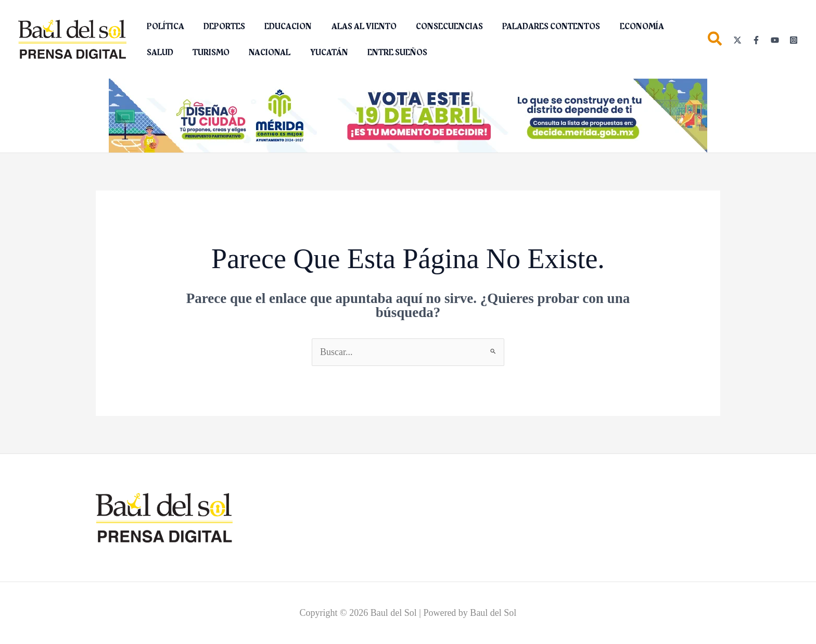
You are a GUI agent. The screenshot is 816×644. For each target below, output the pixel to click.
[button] (715, 41)
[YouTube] (775, 40)
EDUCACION (281, 27)
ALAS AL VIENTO (354, 27)
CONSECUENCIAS (437, 27)
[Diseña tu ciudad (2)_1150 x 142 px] (408, 115)
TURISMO (164, 53)
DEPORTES (220, 27)
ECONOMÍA (624, 27)
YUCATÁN (276, 53)
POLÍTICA (164, 27)
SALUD (676, 27)
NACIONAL (220, 53)
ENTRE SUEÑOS (342, 53)
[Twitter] (737, 40)
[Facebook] (756, 40)
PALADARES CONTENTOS (536, 27)
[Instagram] (794, 40)
